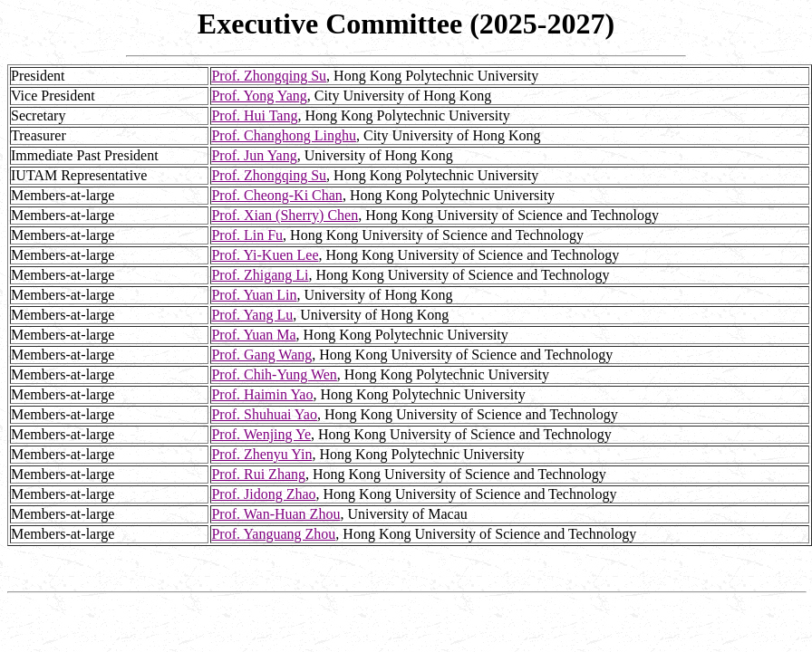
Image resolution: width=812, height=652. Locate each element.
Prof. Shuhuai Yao (264, 414)
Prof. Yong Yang (259, 96)
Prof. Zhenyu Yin (261, 454)
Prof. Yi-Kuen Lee (265, 255)
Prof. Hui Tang (254, 115)
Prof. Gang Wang (261, 355)
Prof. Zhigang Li (260, 275)
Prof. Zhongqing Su (269, 76)
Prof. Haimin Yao (262, 394)
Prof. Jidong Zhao (263, 494)
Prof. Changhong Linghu (284, 135)
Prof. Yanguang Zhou (273, 534)
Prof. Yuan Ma (253, 335)
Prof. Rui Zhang (258, 474)
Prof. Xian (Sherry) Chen (285, 215)
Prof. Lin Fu (247, 235)
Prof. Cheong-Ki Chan (276, 195)
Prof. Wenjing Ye (261, 434)
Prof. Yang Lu (252, 315)
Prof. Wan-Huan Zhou (275, 514)
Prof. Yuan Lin (254, 295)
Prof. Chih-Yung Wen (274, 374)
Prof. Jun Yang (254, 155)
